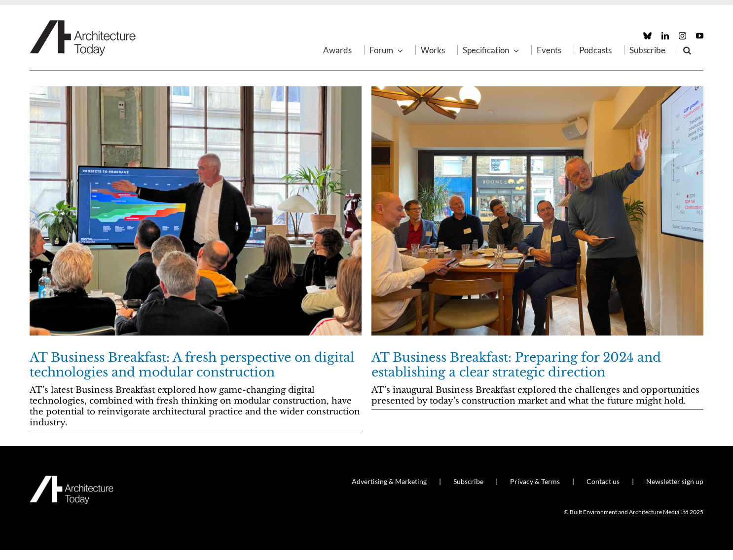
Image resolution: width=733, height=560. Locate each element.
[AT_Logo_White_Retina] (72, 480)
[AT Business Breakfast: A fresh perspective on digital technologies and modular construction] (196, 211)
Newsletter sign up (675, 481)
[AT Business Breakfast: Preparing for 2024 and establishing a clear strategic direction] (537, 211)
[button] (687, 50)
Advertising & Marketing (389, 481)
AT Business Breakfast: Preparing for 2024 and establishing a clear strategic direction (516, 365)
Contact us (603, 481)
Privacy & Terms (535, 481)
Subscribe (468, 481)
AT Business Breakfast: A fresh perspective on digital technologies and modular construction (192, 365)
